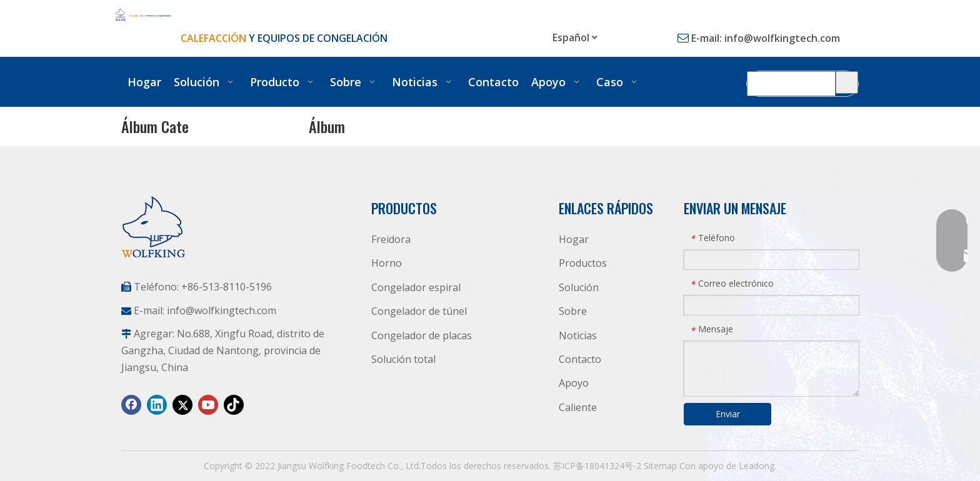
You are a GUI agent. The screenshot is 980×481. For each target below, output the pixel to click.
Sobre (573, 311)
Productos (583, 263)
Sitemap (660, 466)
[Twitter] (182, 405)
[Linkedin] (157, 405)
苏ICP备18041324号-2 (597, 466)
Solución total (403, 359)
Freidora (391, 239)
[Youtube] (208, 405)
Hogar (574, 239)
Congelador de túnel (419, 311)
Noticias (578, 335)
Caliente (578, 407)
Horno (387, 263)
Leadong (757, 466)
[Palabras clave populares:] (847, 82)
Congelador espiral (416, 287)
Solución (579, 287)
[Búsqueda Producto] (791, 82)
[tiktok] (234, 405)
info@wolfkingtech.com (782, 38)
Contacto (580, 359)
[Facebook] (131, 405)
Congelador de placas (422, 335)
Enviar (728, 414)
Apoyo (574, 383)
